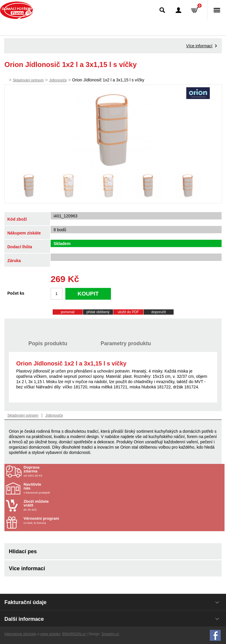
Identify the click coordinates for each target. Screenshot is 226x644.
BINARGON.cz (74, 634)
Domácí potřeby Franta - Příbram (17, 10)
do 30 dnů (58, 505)
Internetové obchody (20, 634)
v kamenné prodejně (58, 488)
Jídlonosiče (58, 80)
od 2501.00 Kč (123, 471)
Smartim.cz (110, 634)
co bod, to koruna (58, 520)
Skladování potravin (28, 80)
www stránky (50, 634)
